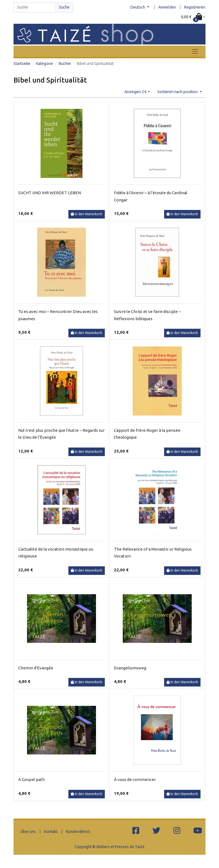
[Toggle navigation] (195, 51)
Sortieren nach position (178, 92)
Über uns (28, 832)
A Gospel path (31, 779)
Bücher (65, 64)
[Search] (34, 7)
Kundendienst (78, 832)
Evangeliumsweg (130, 668)
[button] (193, 17)
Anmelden (167, 7)
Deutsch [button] (138, 7)
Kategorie (45, 64)
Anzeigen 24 (136, 92)
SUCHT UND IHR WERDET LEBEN (50, 193)
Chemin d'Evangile (36, 668)
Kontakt (51, 832)
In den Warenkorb (87, 214)
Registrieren (195, 7)
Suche (64, 7)
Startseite (22, 64)
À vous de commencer (135, 779)
